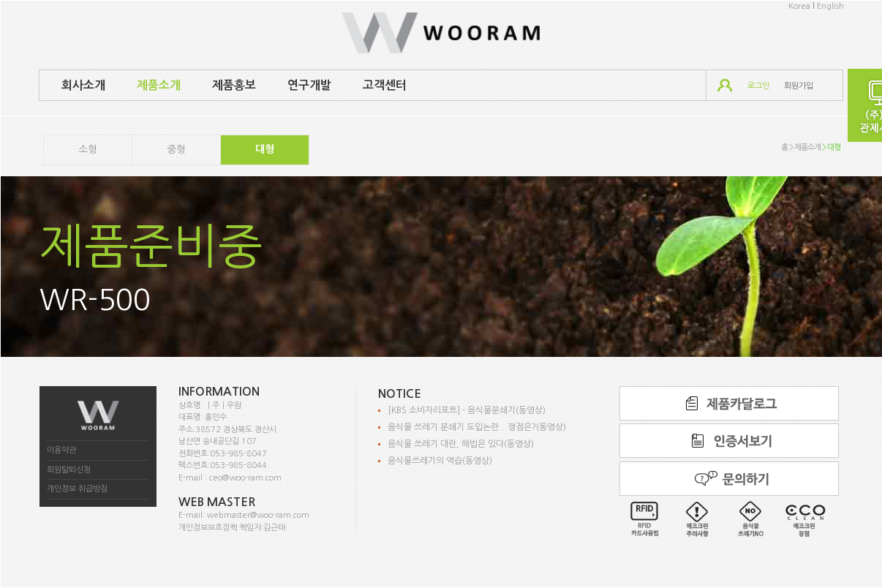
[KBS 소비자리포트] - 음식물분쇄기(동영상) (467, 410)
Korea (799, 6)
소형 (88, 149)
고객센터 (385, 85)
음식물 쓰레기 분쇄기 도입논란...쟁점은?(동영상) (477, 427)
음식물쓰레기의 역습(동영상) (440, 461)
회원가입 (799, 86)
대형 (265, 149)
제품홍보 (234, 85)
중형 (176, 149)
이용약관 (61, 450)
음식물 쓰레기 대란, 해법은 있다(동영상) (461, 444)
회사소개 (83, 85)
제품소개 (159, 85)
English (830, 6)
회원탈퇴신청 (69, 470)
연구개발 (309, 85)
